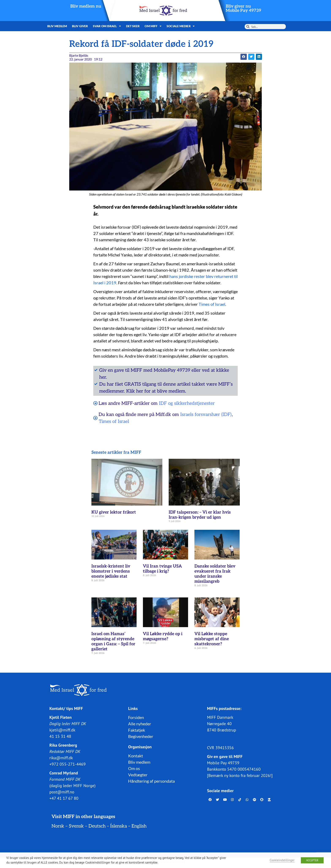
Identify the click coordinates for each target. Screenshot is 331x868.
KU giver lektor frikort (114, 512)
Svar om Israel (107, 26)
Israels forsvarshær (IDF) (206, 415)
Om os (134, 768)
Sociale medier (181, 26)
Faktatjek (137, 730)
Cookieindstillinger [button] (282, 860)
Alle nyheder (140, 724)
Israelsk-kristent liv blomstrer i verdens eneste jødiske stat (111, 571)
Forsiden (136, 717)
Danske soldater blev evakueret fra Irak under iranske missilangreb (215, 574)
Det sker (133, 26)
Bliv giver (80, 26)
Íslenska (119, 826)
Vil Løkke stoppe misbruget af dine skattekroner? (212, 639)
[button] (244, 57)
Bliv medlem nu (86, 6)
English (139, 826)
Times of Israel (212, 304)
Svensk (76, 826)
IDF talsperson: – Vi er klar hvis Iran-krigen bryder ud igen (200, 515)
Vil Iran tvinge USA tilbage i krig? (162, 569)
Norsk (58, 826)
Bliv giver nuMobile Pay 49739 (243, 8)
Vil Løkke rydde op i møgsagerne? (163, 636)
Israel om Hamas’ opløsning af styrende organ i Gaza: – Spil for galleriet (113, 641)
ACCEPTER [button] (312, 860)
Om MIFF (153, 26)
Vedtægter (138, 775)
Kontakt (136, 756)
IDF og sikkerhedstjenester (187, 403)
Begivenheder (141, 736)
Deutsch (97, 826)
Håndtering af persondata (151, 781)
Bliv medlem (57, 26)
